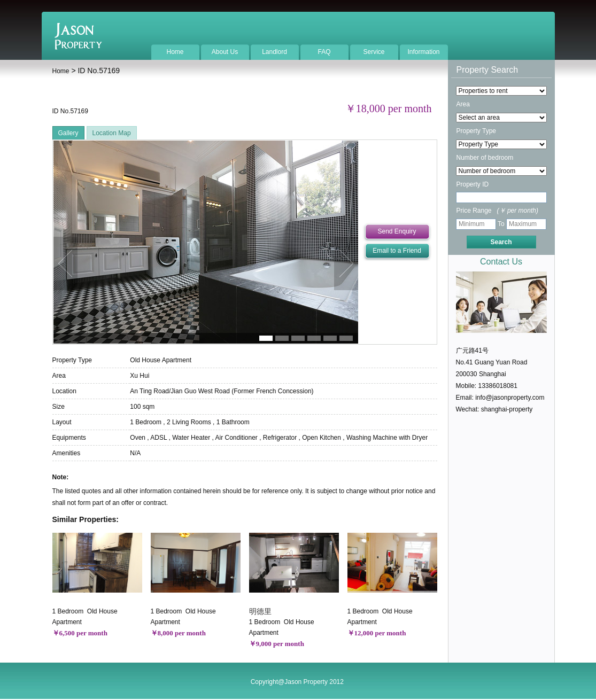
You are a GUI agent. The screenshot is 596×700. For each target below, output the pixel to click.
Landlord (274, 52)
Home (175, 52)
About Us (225, 52)
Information (423, 52)
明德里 (260, 611)
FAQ (324, 52)
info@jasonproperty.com (510, 398)
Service (374, 52)
